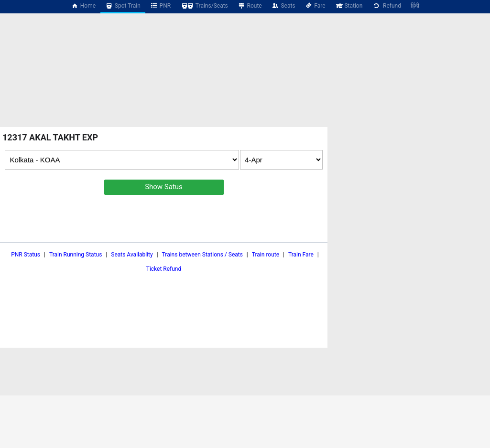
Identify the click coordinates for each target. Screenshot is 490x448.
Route (250, 6)
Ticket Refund (164, 269)
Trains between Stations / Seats (202, 255)
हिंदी (415, 6)
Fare (315, 6)
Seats (283, 6)
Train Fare (301, 255)
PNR (160, 6)
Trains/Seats (204, 6)
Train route (266, 255)
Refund (387, 6)
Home (83, 6)
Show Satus (164, 187)
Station (349, 6)
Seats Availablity (132, 255)
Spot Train (123, 6)
